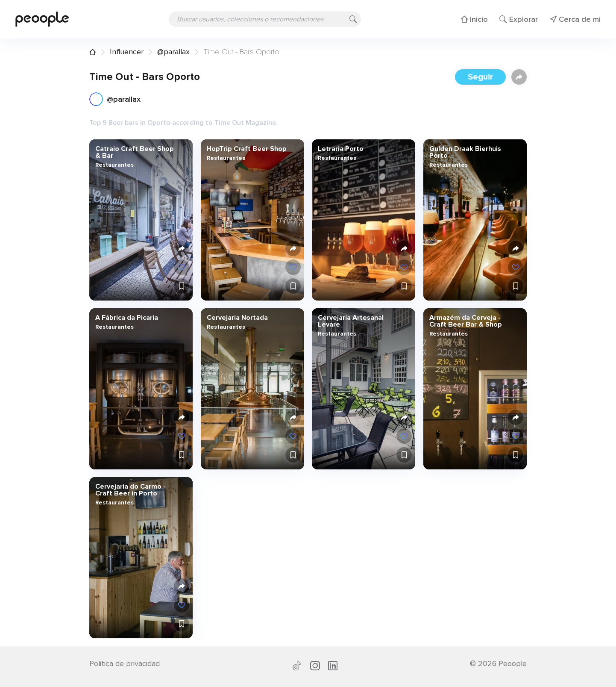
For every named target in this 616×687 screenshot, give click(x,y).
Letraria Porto (341, 149)
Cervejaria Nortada (237, 318)
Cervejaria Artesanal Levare (351, 321)
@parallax (173, 52)
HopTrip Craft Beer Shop (246, 149)
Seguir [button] (480, 77)
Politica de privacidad (125, 663)
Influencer (127, 52)
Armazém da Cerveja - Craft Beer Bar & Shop (465, 321)
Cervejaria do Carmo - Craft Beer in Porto (131, 490)
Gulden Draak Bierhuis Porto (465, 152)
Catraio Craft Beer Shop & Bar (135, 152)
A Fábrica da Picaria (127, 318)
